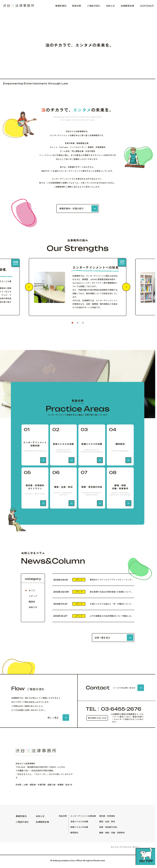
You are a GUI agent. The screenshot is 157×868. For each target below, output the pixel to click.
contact (147, 6)
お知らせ (111, 6)
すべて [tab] (32, 590)
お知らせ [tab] (33, 607)
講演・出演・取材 (107, 821)
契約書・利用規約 (107, 816)
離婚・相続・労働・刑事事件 (112, 833)
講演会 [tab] (32, 602)
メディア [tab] (33, 596)
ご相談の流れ (94, 6)
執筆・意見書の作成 (108, 827)
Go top (146, 861)
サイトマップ (116, 847)
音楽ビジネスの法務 (79, 821)
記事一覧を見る (102, 638)
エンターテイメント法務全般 (83, 816)
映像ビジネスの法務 (79, 827)
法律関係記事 (127, 6)
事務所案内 (61, 6)
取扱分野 (77, 6)
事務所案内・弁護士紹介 (71, 208)
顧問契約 (74, 833)
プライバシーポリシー (131, 847)
